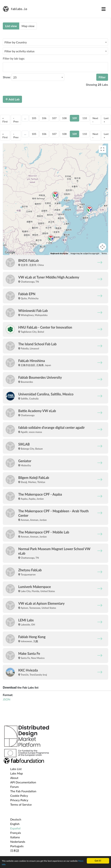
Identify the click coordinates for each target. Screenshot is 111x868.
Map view (28, 26)
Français (16, 833)
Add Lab (12, 99)
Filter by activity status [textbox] (19, 51)
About (14, 778)
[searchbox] (5, 67)
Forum (14, 787)
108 (64, 118)
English (15, 824)
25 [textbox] (15, 77)
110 (85, 118)
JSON (7, 699)
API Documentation (23, 782)
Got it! (98, 860)
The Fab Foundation (23, 791)
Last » (106, 120)
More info (7, 864)
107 (54, 118)
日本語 (15, 850)
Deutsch (16, 819)
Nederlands (18, 842)
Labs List (16, 769)
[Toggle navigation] (104, 9)
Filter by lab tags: (14, 58)
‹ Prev (16, 120)
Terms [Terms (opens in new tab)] (104, 254)
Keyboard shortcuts (59, 254)
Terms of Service (21, 804)
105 (34, 118)
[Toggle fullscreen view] (102, 149)
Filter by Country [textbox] (16, 42)
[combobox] (55, 42)
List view (11, 26)
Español (15, 828)
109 (74, 118)
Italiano (15, 837)
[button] (55, 195)
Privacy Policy (19, 800)
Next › (95, 120)
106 (44, 118)
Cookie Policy (19, 796)
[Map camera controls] (102, 247)
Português (17, 846)
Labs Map (17, 773)
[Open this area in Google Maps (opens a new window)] (10, 253)
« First (5, 120)
